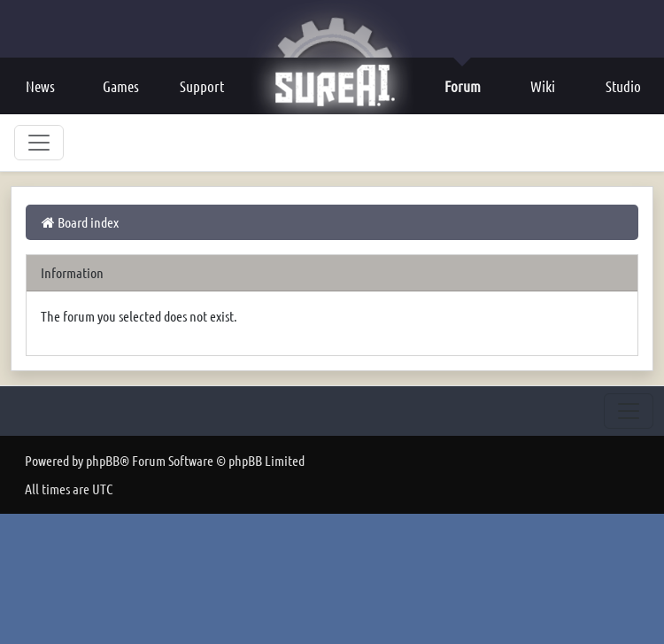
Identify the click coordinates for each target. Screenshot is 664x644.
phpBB (103, 460)
